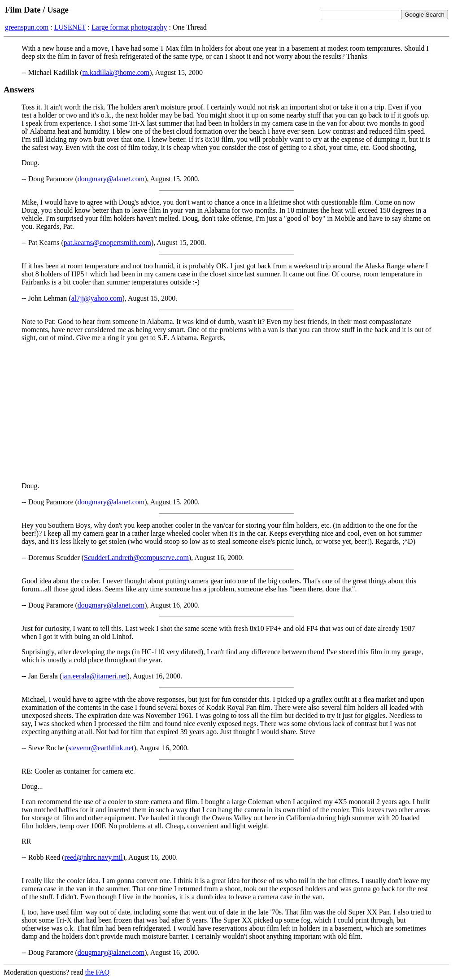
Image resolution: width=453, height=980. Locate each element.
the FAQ (97, 972)
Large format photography (129, 27)
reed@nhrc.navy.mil (94, 857)
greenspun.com (27, 27)
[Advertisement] (226, 412)
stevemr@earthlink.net (101, 748)
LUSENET (70, 27)
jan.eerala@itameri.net (94, 676)
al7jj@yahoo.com (97, 298)
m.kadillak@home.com (116, 72)
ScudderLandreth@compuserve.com (136, 558)
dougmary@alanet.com (111, 179)
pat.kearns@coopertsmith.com (107, 243)
